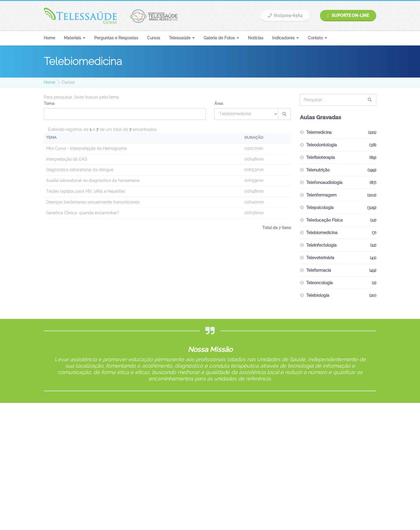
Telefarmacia (319, 270)
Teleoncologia (320, 283)
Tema (49, 103)
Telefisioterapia (321, 157)
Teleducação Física (324, 220)
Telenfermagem (321, 195)
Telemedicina (319, 132)
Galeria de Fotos (219, 38)
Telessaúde (180, 38)
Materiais (72, 38)
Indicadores (283, 38)
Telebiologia (318, 295)
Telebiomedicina (322, 233)
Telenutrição (318, 170)
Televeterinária (320, 258)
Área (219, 103)
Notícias (256, 38)
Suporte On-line (348, 15)
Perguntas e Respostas (116, 38)
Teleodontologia (322, 145)
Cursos (154, 38)
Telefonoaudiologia (324, 182)
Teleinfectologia (321, 245)
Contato (315, 38)
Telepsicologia (320, 208)
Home (49, 38)
